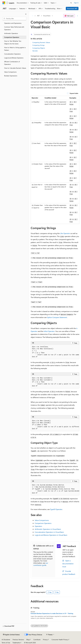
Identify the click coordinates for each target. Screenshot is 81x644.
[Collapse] (26, 14)
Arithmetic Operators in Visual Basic (48, 529)
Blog (28, 640)
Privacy (45, 640)
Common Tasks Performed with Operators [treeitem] (14, 28)
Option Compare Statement (57, 317)
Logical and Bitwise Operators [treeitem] (14, 58)
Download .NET (72, 8)
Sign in (76, 3)
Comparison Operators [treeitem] (12, 37)
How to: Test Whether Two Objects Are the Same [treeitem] (13, 42)
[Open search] (71, 3)
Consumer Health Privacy (60, 640)
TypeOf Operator (56, 509)
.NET (38, 16)
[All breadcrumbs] (33, 16)
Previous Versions (18, 640)
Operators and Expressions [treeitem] (13, 23)
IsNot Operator (49, 331)
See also (35, 51)
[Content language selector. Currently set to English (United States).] (11, 635)
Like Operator (65, 233)
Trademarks (16, 643)
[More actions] (77, 16)
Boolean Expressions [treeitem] (11, 76)
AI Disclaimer (6, 640)
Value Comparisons (42, 520)
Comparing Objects (39, 48)
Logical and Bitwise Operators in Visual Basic (51, 535)
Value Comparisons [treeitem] (10, 72)
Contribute (37, 640)
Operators (38, 526)
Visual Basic (47, 16)
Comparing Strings (38, 45)
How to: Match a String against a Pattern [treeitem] (15, 49)
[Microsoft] (4, 3)
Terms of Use (6, 643)
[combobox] (14, 19)
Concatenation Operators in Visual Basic (49, 532)
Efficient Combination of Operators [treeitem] (12, 63)
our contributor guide (41, 564)
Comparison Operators (43, 523)
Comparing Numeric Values (41, 42)
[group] (55, 352)
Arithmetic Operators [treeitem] (11, 33)
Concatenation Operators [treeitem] (12, 54)
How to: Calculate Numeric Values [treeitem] (15, 68)
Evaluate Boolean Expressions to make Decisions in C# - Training (52, 613)
